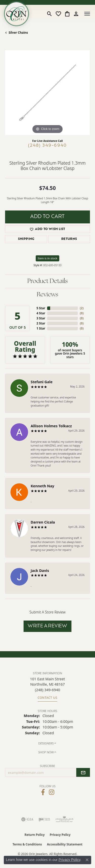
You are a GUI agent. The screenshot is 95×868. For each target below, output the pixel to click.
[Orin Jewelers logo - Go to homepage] (16, 14)
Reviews (48, 295)
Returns (69, 239)
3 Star (41, 318)
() (82, 308)
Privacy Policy (60, 835)
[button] (50, 14)
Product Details (48, 281)
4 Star (41, 313)
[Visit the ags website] (64, 819)
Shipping (26, 239)
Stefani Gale (42, 382)
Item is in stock (48, 258)
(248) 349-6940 (48, 146)
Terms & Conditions (27, 844)
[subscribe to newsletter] (83, 773)
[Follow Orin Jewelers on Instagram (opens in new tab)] (52, 792)
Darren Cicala (43, 522)
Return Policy (35, 835)
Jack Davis (40, 571)
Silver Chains (18, 33)
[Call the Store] (48, 690)
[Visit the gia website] (27, 819)
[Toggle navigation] (87, 14)
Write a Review (48, 626)
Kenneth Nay (42, 486)
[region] (48, 93)
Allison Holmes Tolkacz (51, 426)
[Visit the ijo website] (44, 819)
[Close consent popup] (87, 860)
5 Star (41, 308)
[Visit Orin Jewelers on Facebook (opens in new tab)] (43, 792)
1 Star (41, 328)
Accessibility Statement (65, 844)
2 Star (41, 323)
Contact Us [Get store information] (48, 698)
